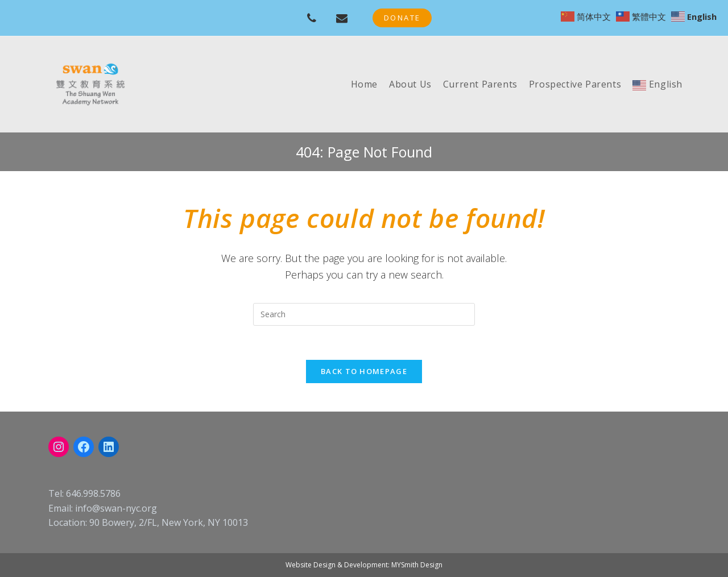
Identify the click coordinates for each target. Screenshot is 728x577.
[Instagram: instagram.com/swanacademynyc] (59, 447)
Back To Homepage (364, 371)
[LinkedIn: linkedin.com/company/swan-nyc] (109, 447)
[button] (402, 18)
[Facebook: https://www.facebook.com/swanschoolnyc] (84, 447)
